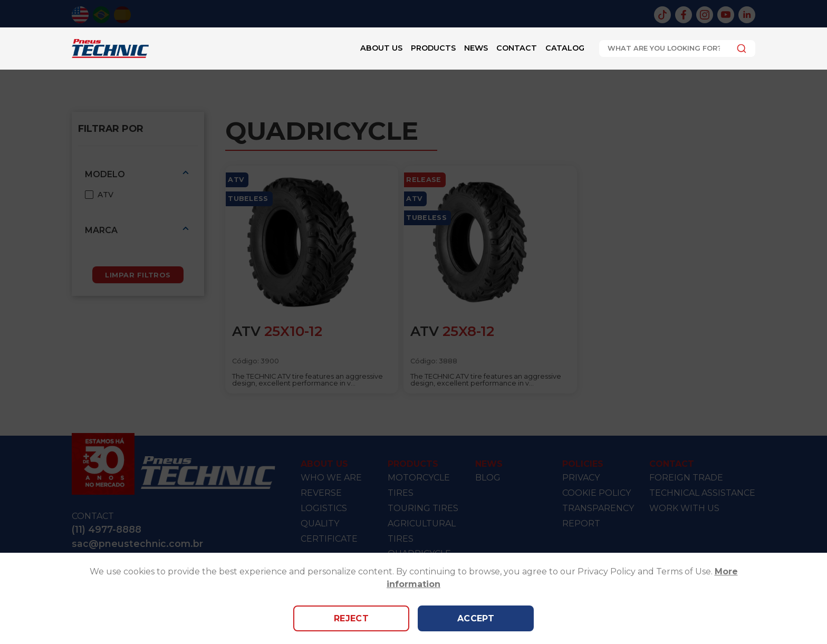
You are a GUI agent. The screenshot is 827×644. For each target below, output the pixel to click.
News (476, 48)
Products (433, 48)
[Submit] (739, 49)
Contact (517, 48)
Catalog (565, 48)
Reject (352, 618)
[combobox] (677, 49)
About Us (381, 48)
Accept (476, 618)
